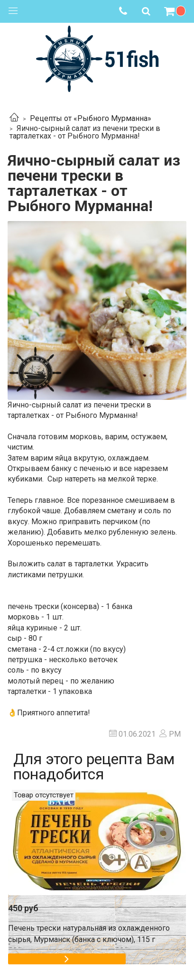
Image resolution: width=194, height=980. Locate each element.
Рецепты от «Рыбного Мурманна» (91, 118)
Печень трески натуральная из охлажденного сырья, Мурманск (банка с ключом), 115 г (89, 934)
